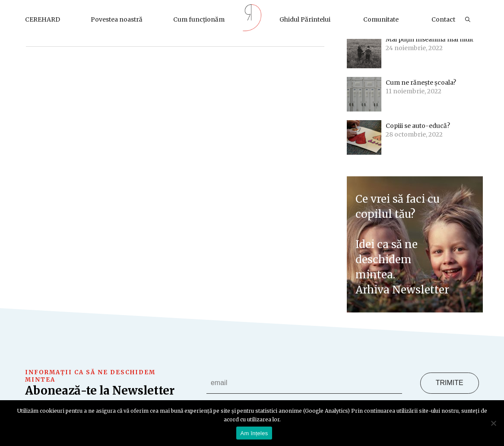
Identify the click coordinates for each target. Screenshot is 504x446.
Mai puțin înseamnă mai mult (430, 39)
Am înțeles (254, 433)
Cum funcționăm (199, 19)
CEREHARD (43, 19)
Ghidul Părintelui (305, 19)
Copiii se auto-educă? (418, 126)
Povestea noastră (117, 19)
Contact (443, 19)
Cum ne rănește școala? (422, 83)
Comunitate (381, 19)
